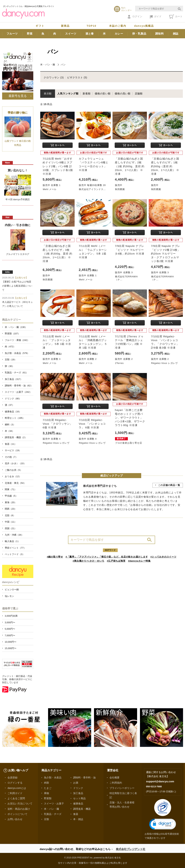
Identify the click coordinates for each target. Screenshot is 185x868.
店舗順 (139, 94)
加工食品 (78, 793)
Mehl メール (50, 189)
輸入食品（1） (12, 541)
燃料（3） (10, 425)
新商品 (65, 26)
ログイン (135, 17)
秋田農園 (120, 189)
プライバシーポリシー (122, 788)
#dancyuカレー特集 (139, 561)
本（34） (10, 431)
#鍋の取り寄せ (55, 557)
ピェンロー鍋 (12, 590)
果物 (46, 793)
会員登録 (12, 778)
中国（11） (11, 522)
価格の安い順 (103, 94)
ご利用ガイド (15, 793)
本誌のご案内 (118, 26)
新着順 (87, 94)
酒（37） (10, 405)
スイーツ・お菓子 (54, 804)
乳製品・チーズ (53, 814)
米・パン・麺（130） (16, 327)
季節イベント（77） (15, 548)
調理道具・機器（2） (16, 437)
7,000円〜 (10, 635)
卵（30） (10, 366)
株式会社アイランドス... (92, 189)
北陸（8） (10, 515)
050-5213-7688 (154, 787)
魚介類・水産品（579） (17, 353)
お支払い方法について (20, 804)
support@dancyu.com (160, 781)
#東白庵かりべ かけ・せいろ (88, 561)
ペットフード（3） (15, 554)
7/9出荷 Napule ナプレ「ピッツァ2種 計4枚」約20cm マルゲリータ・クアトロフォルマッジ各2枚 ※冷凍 (166, 253)
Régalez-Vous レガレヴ (164, 363)
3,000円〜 (10, 622)
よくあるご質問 (16, 798)
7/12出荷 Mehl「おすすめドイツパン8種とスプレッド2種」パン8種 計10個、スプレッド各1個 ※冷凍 (58, 166)
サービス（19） (13, 450)
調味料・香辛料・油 (84, 778)
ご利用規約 (116, 783)
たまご (48, 788)
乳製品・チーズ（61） (16, 373)
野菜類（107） (13, 334)
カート (176, 17)
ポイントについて (17, 814)
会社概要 (114, 778)
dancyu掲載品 (144, 26)
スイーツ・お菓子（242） (18, 392)
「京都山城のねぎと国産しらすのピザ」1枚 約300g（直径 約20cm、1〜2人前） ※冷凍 (165, 166)
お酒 (76, 783)
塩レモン (9, 596)
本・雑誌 (78, 819)
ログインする (15, 783)
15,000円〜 (11, 648)
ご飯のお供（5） (14, 470)
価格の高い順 (123, 94)
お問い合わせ (15, 819)
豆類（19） (11, 360)
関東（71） (11, 489)
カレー (119, 34)
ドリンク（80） (13, 399)
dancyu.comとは (17, 788)
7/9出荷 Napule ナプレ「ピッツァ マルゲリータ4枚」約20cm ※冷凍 (129, 250)
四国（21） (11, 528)
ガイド (156, 17)
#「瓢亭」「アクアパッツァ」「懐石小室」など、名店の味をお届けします (107, 557)
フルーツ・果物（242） (17, 340)
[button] (163, 824)
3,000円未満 (11, 616)
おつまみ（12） (13, 476)
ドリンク (78, 788)
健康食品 (78, 804)
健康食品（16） (13, 412)
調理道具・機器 (82, 809)
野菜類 (48, 798)
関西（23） (11, 509)
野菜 (30, 34)
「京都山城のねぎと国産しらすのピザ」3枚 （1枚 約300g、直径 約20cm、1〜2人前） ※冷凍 (57, 253)
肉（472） (10, 347)
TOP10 (92, 26)
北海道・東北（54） (15, 483)
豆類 (46, 819)
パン (63, 65)
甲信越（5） (11, 496)
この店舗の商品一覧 (169, 485)
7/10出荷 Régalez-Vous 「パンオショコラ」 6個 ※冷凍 (92, 424)
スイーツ (71, 34)
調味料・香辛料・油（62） (19, 386)
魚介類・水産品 (53, 778)
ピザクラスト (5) (77, 77)
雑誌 (176, 34)
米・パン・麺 (48, 65)
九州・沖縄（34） (14, 535)
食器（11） (11, 444)
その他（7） (11, 457)
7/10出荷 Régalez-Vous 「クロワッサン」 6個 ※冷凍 (58, 424)
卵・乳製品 (139, 34)
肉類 (46, 783)
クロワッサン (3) (54, 77)
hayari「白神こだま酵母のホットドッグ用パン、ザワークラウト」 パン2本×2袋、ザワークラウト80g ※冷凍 (130, 418)
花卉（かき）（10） (15, 463)
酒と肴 (90, 34)
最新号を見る (18, 96)
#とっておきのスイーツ (163, 557)
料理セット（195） (15, 418)
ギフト (40, 26)
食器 (76, 814)
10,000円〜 (11, 642)
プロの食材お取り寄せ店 (128, 443)
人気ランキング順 (68, 94)
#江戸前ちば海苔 (116, 561)
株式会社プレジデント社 (131, 849)
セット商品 (79, 798)
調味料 (159, 34)
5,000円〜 (10, 629)
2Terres (119, 363)
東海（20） (11, 502)
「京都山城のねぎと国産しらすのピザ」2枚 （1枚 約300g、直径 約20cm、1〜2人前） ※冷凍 (130, 166)
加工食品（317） (14, 379)
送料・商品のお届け (19, 809)
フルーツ (12, 34)
